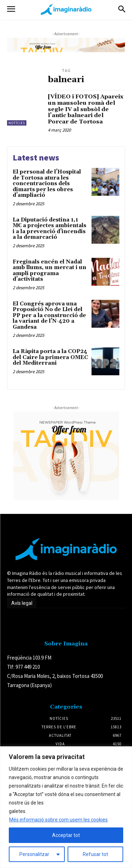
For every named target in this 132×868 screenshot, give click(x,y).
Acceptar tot (66, 835)
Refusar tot (95, 854)
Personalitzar (34, 854)
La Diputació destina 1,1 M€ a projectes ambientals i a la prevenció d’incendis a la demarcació (49, 229)
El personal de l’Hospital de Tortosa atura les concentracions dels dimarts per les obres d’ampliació (47, 184)
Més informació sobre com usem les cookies (58, 820)
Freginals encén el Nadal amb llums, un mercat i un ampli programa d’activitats (49, 271)
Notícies (17, 123)
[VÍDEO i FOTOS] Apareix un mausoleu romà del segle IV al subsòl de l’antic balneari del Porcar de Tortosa (86, 109)
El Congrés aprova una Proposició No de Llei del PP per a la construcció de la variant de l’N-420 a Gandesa (49, 315)
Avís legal (22, 603)
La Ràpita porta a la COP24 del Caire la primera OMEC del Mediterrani (50, 357)
